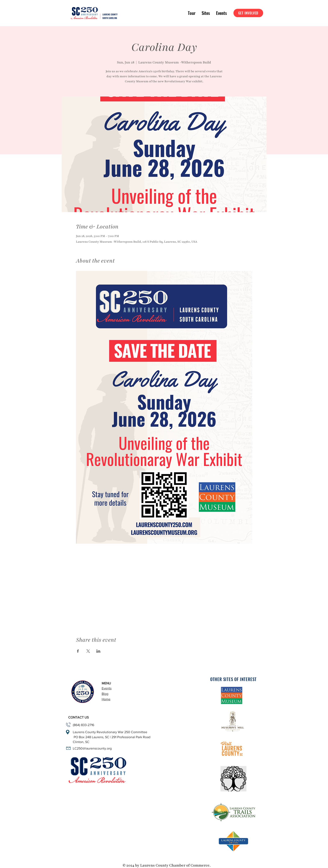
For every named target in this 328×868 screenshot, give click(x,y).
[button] (192, 13)
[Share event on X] (88, 651)
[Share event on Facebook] (78, 651)
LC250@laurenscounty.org (92, 748)
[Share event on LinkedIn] (98, 651)
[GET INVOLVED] (248, 13)
